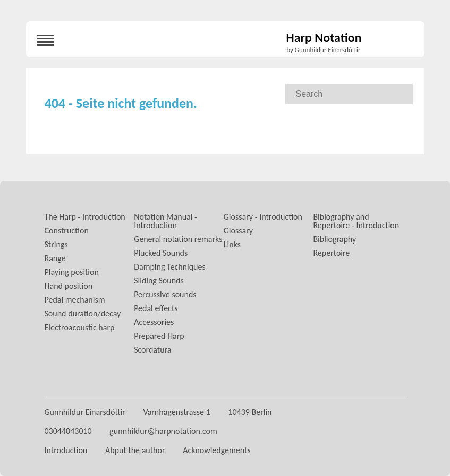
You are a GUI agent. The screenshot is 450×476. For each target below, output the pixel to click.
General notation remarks (178, 239)
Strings (56, 244)
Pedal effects (156, 308)
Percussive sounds (165, 294)
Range (55, 258)
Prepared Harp (159, 336)
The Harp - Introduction (85, 217)
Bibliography (334, 239)
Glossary (238, 231)
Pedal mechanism (75, 300)
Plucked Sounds (161, 253)
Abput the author (135, 450)
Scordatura (152, 350)
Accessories (154, 322)
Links (232, 244)
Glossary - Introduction (263, 217)
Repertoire (331, 253)
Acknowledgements (217, 450)
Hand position (69, 286)
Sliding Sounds (159, 281)
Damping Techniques (170, 267)
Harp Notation (324, 38)
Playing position (72, 272)
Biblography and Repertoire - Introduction (356, 221)
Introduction (66, 450)
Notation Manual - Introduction (165, 221)
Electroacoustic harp (80, 327)
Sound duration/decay (83, 314)
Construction (67, 231)
